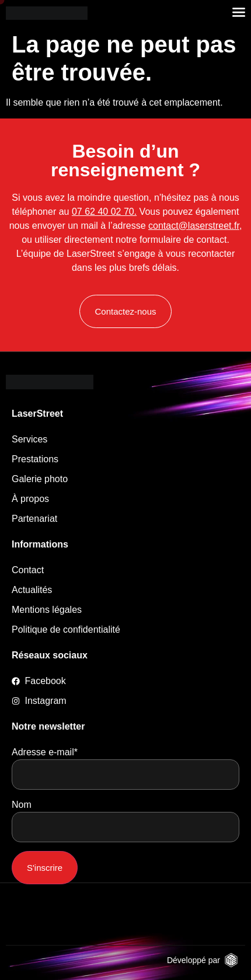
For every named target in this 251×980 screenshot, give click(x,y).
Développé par (194, 960)
